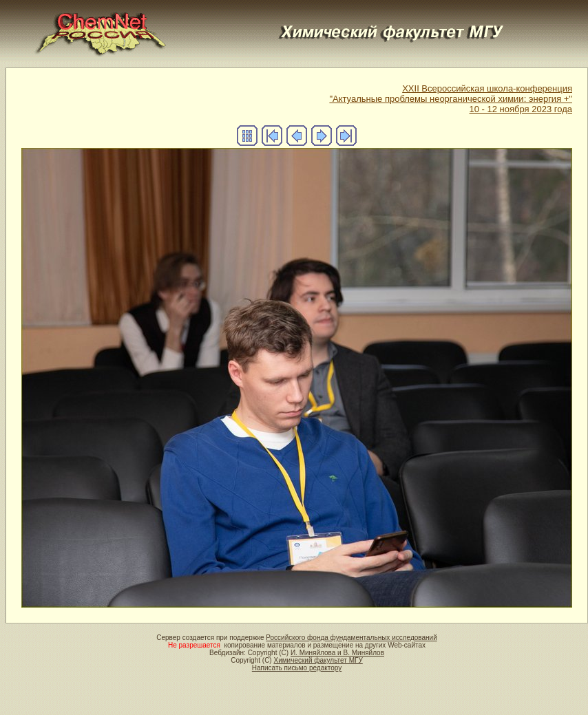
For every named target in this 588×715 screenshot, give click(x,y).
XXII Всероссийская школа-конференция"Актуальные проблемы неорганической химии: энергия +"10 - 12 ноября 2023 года (451, 99)
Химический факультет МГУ (318, 660)
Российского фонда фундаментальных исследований (351, 638)
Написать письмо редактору (297, 668)
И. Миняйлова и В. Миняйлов (337, 653)
